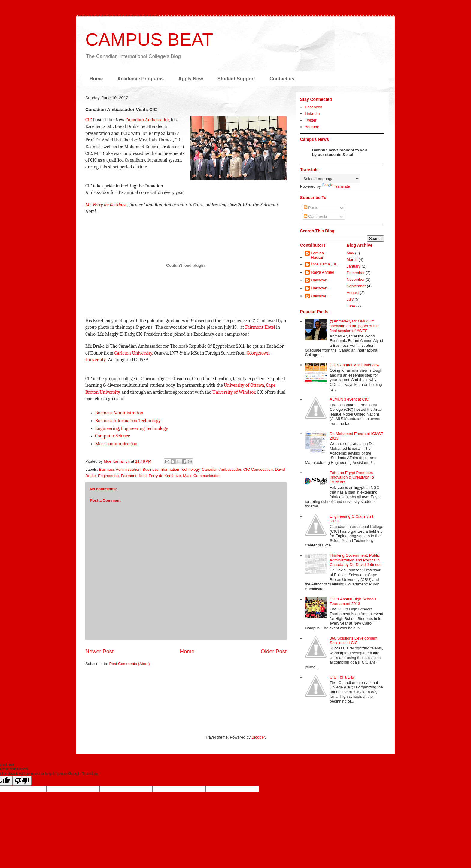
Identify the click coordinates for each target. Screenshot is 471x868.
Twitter (311, 120)
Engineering (107, 428)
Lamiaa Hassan (318, 255)
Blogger (258, 737)
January (354, 266)
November (356, 279)
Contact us (282, 79)
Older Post (274, 652)
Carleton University (133, 353)
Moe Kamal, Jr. (324, 264)
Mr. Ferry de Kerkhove (106, 205)
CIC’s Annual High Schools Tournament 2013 (353, 602)
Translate (336, 186)
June (351, 306)
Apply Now (191, 79)
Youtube (312, 127)
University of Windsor (234, 392)
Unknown (319, 280)
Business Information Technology (128, 421)
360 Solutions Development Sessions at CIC (353, 641)
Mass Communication (202, 476)
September (356, 286)
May (350, 253)
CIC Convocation (258, 469)
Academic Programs (140, 79)
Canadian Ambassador (147, 120)
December (356, 273)
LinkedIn (312, 114)
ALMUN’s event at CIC (349, 399)
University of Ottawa (244, 385)
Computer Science (113, 436)
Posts (311, 208)
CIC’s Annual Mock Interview (354, 365)
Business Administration (119, 413)
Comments (315, 216)
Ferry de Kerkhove (165, 476)
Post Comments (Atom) (130, 664)
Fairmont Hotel (260, 327)
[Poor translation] (22, 781)
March (352, 260)
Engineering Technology (144, 428)
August (353, 293)
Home (96, 79)
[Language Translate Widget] (330, 179)
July (350, 299)
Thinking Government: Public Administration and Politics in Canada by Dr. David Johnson (356, 560)
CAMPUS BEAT (149, 39)
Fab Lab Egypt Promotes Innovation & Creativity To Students (352, 477)
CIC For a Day (342, 677)
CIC (89, 120)
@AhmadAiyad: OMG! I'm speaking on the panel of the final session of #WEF (354, 326)
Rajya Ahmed (322, 272)
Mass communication (116, 444)
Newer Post (99, 652)
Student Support (236, 79)
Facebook (313, 107)
